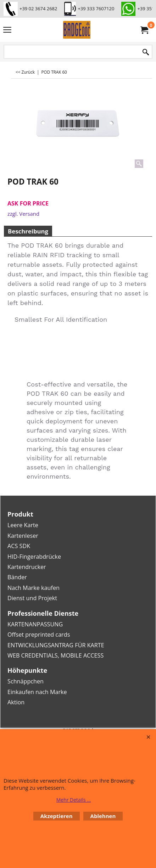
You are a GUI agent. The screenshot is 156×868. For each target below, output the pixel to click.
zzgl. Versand (23, 214)
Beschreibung (28, 231)
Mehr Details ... (74, 800)
